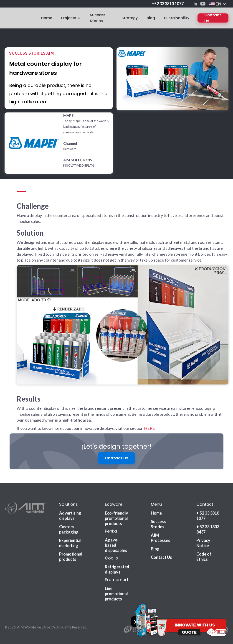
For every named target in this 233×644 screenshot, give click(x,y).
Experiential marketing (70, 545)
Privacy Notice (203, 545)
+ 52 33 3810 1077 (208, 517)
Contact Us (213, 18)
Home (47, 18)
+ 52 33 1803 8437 (208, 531)
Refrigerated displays (117, 571)
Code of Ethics (204, 558)
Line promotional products (116, 595)
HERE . (150, 428)
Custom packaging (69, 531)
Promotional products (71, 558)
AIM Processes (161, 539)
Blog (151, 18)
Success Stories (98, 18)
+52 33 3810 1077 (168, 4)
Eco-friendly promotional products (116, 520)
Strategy (130, 18)
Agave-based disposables (116, 547)
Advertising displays (70, 517)
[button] (218, 4)
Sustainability (177, 18)
